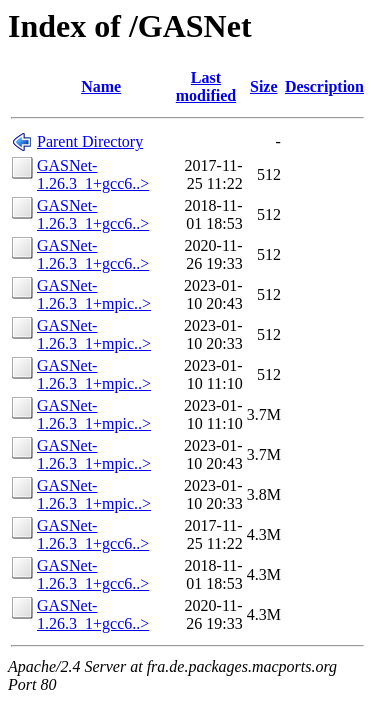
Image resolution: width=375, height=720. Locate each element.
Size (264, 86)
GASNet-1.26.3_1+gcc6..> (93, 174)
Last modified (206, 86)
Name (101, 86)
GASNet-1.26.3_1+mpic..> (94, 294)
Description (324, 86)
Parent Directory (90, 141)
